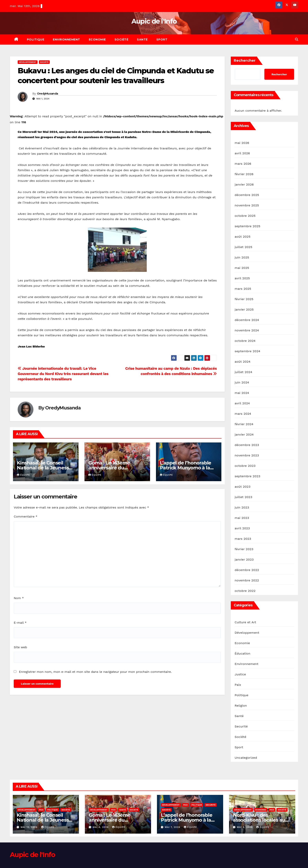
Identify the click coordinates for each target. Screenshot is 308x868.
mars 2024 (243, 414)
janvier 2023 (244, 560)
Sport (162, 40)
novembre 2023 (247, 455)
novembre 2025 (247, 205)
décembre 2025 (247, 195)
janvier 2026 (244, 184)
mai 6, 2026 (245, 827)
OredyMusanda (48, 94)
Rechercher (245, 61)
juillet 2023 (244, 497)
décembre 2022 (247, 570)
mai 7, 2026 (173, 827)
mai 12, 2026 (30, 827)
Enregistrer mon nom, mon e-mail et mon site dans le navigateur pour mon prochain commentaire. (95, 672)
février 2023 (244, 549)
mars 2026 (243, 164)
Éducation (243, 653)
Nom (19, 598)
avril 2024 (242, 403)
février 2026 (244, 174)
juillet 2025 (244, 247)
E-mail (20, 623)
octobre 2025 (245, 216)
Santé (142, 40)
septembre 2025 (247, 226)
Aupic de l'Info (154, 21)
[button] (297, 39)
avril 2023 (242, 528)
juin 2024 (242, 382)
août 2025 (243, 237)
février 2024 (244, 424)
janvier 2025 (244, 309)
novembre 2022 (247, 580)
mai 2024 (242, 393)
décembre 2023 (247, 445)
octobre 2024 (245, 341)
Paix (238, 685)
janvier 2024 (244, 434)
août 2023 (243, 487)
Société (121, 40)
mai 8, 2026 (101, 827)
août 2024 (243, 362)
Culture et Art (246, 622)
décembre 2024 (247, 320)
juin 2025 (242, 257)
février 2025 (244, 299)
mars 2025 (243, 289)
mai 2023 (242, 518)
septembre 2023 (247, 476)
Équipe (23, 475)
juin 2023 (242, 507)
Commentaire (26, 516)
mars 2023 (243, 539)
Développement (28, 62)
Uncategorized (246, 758)
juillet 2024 (244, 372)
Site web (20, 647)
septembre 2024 (247, 351)
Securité (241, 726)
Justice (240, 674)
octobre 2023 (245, 466)
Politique (36, 40)
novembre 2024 (247, 330)
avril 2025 (242, 278)
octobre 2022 (245, 591)
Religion (241, 706)
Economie (97, 40)
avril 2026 (242, 153)
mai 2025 (242, 268)
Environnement (66, 40)
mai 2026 (242, 143)
